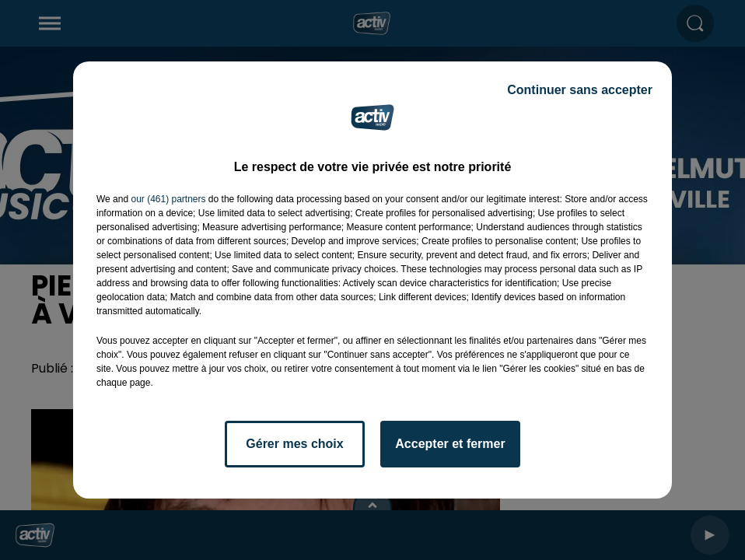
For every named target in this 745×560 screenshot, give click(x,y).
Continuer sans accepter (580, 90)
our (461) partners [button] (168, 199)
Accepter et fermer (450, 444)
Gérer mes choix (294, 444)
